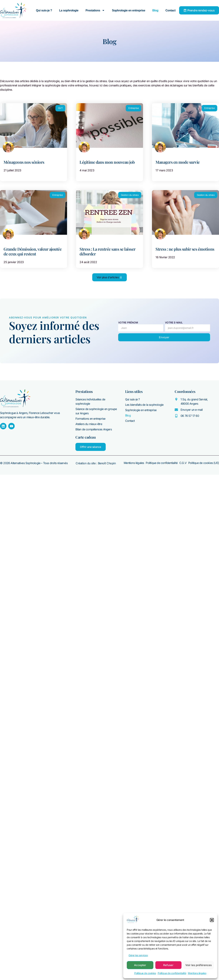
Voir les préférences (199, 965)
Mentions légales (197, 973)
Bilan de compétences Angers (93, 429)
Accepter (140, 965)
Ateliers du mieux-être (89, 424)
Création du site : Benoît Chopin (96, 463)
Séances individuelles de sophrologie (90, 401)
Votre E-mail (174, 322)
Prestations (95, 10)
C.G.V (183, 463)
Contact (170, 10)
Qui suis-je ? (44, 10)
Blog (155, 10)
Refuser (168, 965)
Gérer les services (138, 955)
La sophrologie (69, 10)
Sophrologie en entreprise (129, 10)
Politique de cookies (145, 973)
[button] (212, 920)
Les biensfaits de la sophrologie (144, 405)
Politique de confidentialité (172, 973)
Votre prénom (128, 322)
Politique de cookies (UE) (204, 463)
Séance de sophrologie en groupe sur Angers (96, 411)
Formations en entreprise (90, 419)
